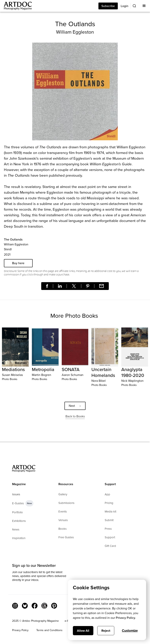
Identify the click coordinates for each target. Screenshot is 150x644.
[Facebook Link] (35, 606)
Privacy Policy (20, 630)
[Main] (16, 6)
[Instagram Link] (15, 606)
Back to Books (75, 416)
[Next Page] (75, 406)
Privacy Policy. (126, 618)
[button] (144, 6)
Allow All (83, 631)
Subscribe (108, 6)
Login (125, 6)
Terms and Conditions (49, 630)
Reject (106, 631)
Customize (130, 631)
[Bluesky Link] (25, 606)
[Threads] (44, 606)
